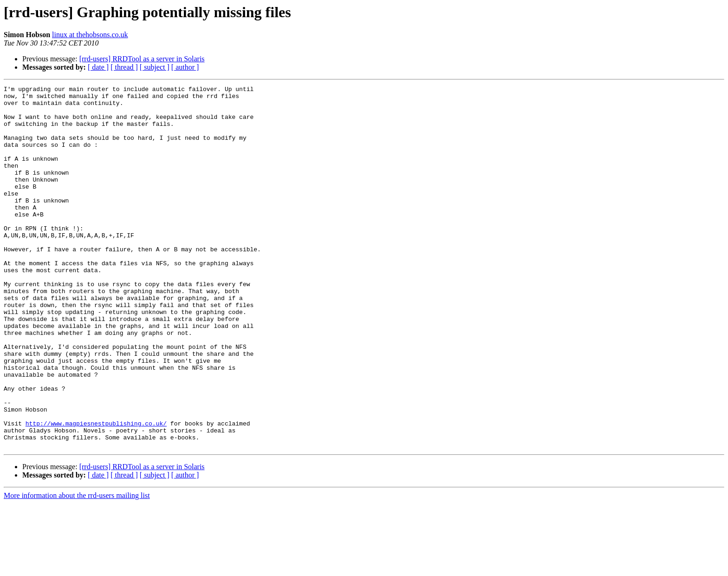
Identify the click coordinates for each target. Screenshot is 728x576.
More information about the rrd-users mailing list (77, 568)
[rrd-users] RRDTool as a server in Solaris (142, 59)
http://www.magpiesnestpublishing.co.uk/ (96, 491)
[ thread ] (124, 67)
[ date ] (98, 67)
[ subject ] (155, 67)
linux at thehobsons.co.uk (90, 35)
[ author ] (185, 67)
